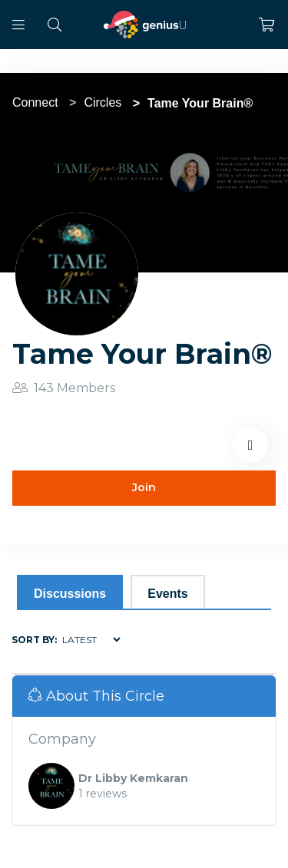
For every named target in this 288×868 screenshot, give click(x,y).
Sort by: (34, 640)
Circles (103, 102)
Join (144, 487)
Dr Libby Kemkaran (133, 778)
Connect (35, 102)
